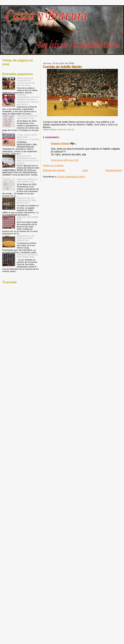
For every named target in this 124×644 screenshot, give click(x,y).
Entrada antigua (114, 170)
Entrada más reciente (54, 170)
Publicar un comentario (53, 165)
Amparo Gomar (60, 143)
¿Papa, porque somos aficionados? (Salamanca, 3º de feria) (28, 137)
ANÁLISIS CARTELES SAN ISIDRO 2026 (27, 256)
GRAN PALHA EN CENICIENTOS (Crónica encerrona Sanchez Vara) (26, 82)
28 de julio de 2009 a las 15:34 (65, 160)
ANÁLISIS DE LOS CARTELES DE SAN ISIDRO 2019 (26, 200)
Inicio (85, 170)
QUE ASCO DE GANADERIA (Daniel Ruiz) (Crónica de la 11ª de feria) (28, 159)
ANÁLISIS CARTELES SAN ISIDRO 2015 (27, 117)
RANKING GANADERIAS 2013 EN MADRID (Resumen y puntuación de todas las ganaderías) (28, 99)
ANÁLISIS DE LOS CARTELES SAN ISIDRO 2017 (26, 238)
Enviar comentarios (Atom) (71, 177)
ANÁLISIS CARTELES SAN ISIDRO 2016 (27, 180)
